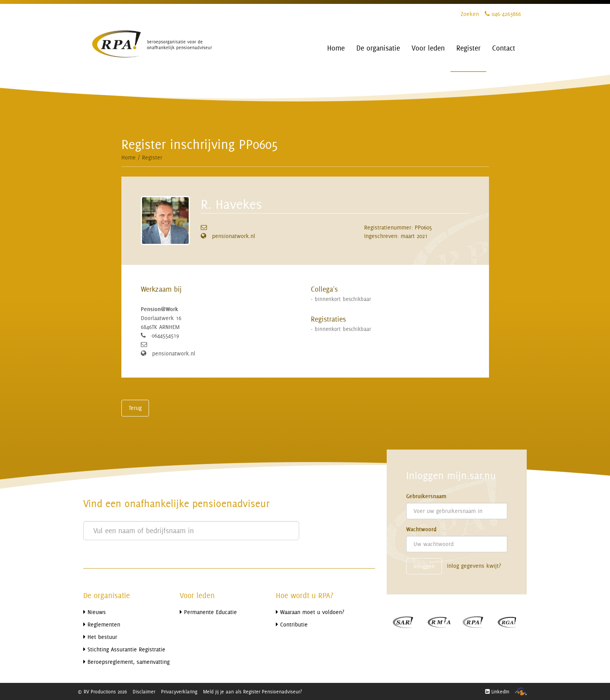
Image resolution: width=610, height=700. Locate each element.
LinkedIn (497, 691)
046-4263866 (503, 14)
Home (129, 157)
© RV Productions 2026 (102, 691)
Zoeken (470, 14)
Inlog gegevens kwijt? (474, 566)
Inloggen (424, 566)
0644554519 (165, 335)
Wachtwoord (421, 529)
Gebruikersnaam (426, 496)
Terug (135, 408)
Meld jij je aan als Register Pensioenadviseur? (252, 691)
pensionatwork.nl (234, 236)
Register (152, 157)
